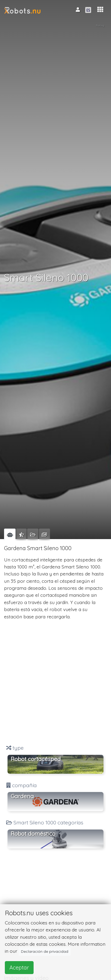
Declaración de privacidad (45, 951)
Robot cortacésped (36, 759)
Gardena (22, 796)
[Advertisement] (55, 682)
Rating (100, 25)
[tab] (10, 534)
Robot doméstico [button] (33, 834)
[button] (100, 10)
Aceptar (19, 967)
